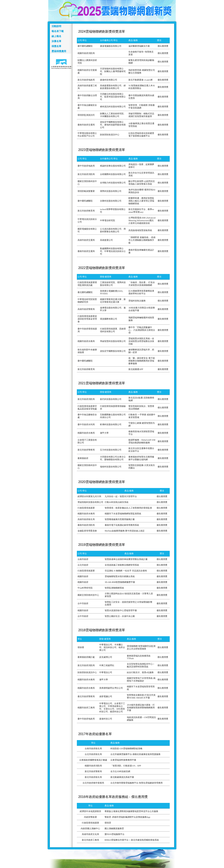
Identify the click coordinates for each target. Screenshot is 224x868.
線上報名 (56, 36)
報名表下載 (58, 31)
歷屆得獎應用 (59, 51)
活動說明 (56, 26)
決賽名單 (56, 41)
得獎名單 (56, 46)
